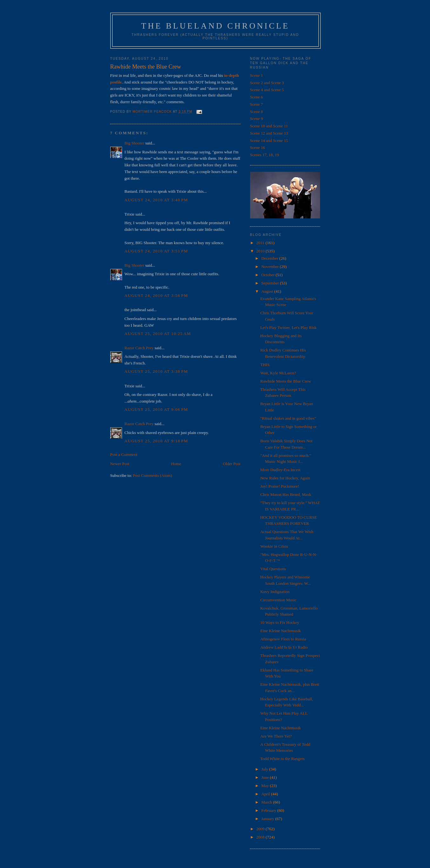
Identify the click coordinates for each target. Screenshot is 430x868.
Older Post (232, 464)
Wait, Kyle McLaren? (278, 373)
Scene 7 (257, 104)
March (267, 802)
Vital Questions (273, 569)
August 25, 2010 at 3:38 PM (156, 371)
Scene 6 (257, 97)
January (268, 819)
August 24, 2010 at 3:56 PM (156, 295)
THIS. (265, 365)
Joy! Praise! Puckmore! (280, 486)
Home (176, 464)
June (266, 777)
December (270, 258)
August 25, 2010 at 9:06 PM (156, 409)
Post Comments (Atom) (153, 475)
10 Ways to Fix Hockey (280, 622)
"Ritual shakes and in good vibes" (288, 418)
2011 (261, 243)
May (266, 786)
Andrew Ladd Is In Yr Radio (284, 647)
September (271, 283)
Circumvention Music (278, 600)
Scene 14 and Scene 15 (269, 140)
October (268, 275)
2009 (261, 829)
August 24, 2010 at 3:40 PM (156, 200)
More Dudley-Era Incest (280, 470)
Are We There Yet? (276, 736)
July (265, 769)
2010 (261, 251)
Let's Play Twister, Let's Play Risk (288, 327)
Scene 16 (258, 147)
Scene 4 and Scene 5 (267, 90)
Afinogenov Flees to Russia (283, 639)
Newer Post (120, 464)
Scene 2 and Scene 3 (267, 83)
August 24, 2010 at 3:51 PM (156, 251)
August (268, 291)
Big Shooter (134, 143)
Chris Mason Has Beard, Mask (286, 494)
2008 (261, 837)
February (269, 810)
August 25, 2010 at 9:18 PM (156, 441)
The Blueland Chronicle (215, 26)
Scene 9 (257, 119)
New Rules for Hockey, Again (285, 478)
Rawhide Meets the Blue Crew (286, 381)
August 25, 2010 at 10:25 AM (158, 334)
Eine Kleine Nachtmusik (281, 631)
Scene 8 (257, 112)
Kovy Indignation (275, 592)
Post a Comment (124, 454)
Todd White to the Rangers (283, 759)
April (266, 794)
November (270, 267)
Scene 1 (257, 75)
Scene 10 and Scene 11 (269, 126)
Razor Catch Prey (139, 348)
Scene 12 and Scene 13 (269, 133)
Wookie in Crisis (274, 546)
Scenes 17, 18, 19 (265, 155)
